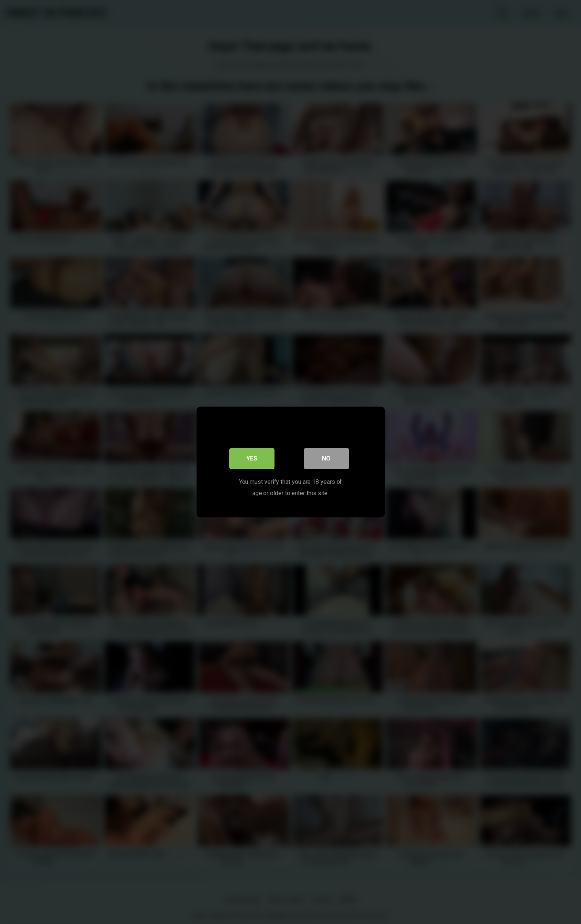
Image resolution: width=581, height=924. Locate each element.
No (326, 458)
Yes (252, 458)
